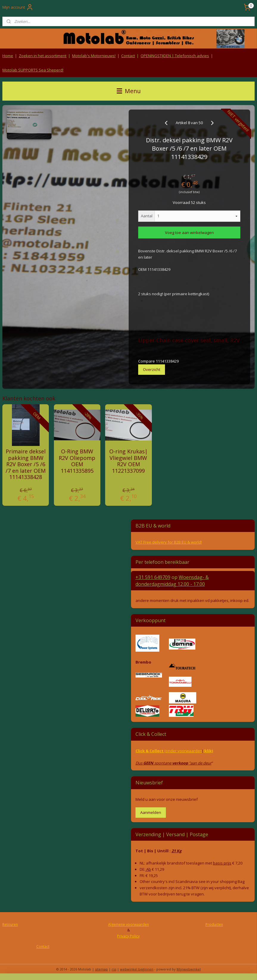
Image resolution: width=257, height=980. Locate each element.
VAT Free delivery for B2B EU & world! (169, 542)
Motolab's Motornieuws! (94, 56)
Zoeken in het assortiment (43, 56)
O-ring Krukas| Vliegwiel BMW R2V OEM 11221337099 (128, 461)
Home (8, 56)
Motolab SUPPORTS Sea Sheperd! (33, 70)
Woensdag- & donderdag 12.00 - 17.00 (172, 580)
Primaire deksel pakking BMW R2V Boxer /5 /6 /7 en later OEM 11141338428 (26, 464)
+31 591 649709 (153, 577)
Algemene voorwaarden (128, 924)
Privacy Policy (128, 936)
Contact (128, 56)
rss (114, 969)
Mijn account (18, 7)
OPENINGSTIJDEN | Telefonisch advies (175, 56)
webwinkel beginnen (137, 969)
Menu (129, 91)
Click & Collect (150, 751)
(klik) (208, 751)
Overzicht (152, 369)
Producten (214, 924)
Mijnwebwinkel (189, 969)
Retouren (10, 924)
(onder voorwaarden (183, 751)
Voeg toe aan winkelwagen (189, 232)
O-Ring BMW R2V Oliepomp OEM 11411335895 (77, 461)
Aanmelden (151, 812)
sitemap (101, 969)
